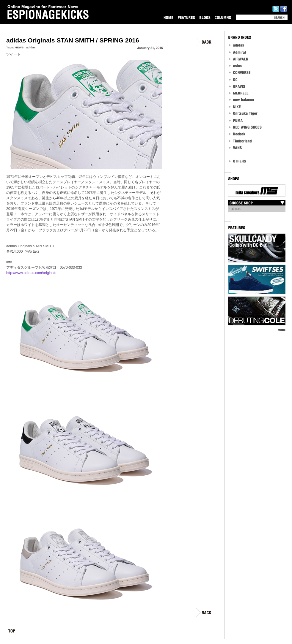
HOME (168, 17)
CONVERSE (240, 73)
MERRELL (239, 93)
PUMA (236, 120)
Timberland (240, 141)
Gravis (237, 86)
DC (233, 79)
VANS (236, 148)
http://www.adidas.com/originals (31, 273)
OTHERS (238, 161)
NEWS (19, 47)
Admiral (238, 52)
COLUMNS (223, 17)
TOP (12, 632)
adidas (31, 47)
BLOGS (205, 17)
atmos (236, 209)
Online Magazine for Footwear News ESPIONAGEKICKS (48, 12)
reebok (237, 134)
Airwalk (238, 59)
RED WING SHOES (245, 127)
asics (235, 66)
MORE (281, 330)
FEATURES (186, 17)
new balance (241, 100)
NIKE (235, 107)
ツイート (13, 54)
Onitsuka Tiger (243, 114)
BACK (204, 42)
